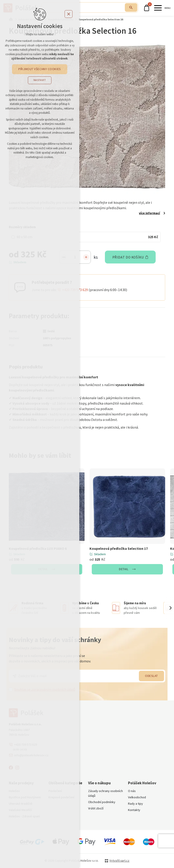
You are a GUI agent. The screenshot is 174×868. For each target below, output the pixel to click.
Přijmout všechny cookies (40, 69)
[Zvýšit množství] (86, 257)
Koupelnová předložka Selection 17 (119, 549)
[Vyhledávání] (131, 7)
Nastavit (40, 80)
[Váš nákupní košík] (147, 8)
